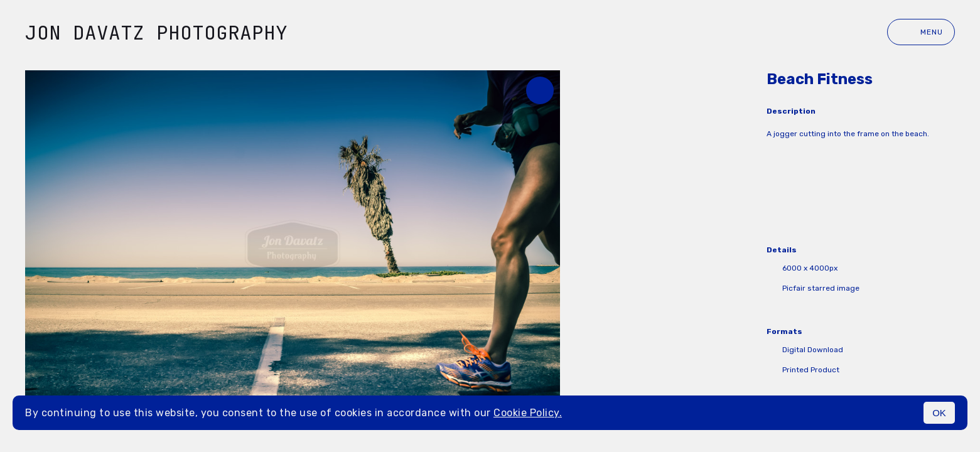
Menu (921, 32)
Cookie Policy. (528, 413)
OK (939, 413)
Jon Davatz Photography (156, 32)
